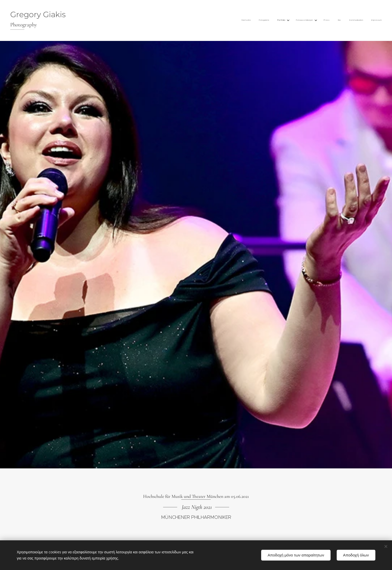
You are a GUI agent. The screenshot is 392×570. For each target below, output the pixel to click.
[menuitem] (321, 20)
